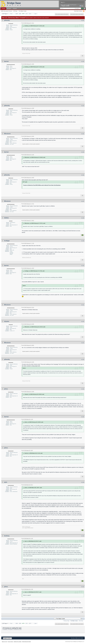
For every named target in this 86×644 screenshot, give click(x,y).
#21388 (83, 218)
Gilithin (6, 218)
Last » (36, 14)
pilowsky (7, 20)
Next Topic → (82, 621)
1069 (20, 14)
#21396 (83, 417)
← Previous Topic (66, 621)
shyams (7, 321)
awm (6, 482)
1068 (17, 14)
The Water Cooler (23, 11)
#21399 (83, 536)
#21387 (83, 201)
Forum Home (10, 642)
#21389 (83, 241)
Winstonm (7, 134)
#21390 (83, 266)
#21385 (83, 152)
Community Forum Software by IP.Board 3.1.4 (75, 642)
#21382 (83, 62)
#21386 (83, 175)
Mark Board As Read (26, 642)
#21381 (83, 21)
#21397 (83, 448)
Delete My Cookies (18, 642)
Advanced (85, 8)
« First (11, 14)
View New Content (78, 11)
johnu (6, 389)
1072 (30, 14)
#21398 (83, 482)
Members (9, 8)
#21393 (83, 343)
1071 (27, 14)
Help (81, 6)
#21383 (83, 106)
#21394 (83, 360)
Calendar (15, 8)
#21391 (83, 305)
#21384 (83, 134)
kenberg (7, 536)
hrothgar (7, 241)
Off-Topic (15, 11)
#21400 (83, 587)
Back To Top (4, 642)
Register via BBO (66, 6)
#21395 (83, 389)
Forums (3, 8)
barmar (6, 61)
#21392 (83, 322)
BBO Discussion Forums (7, 11)
